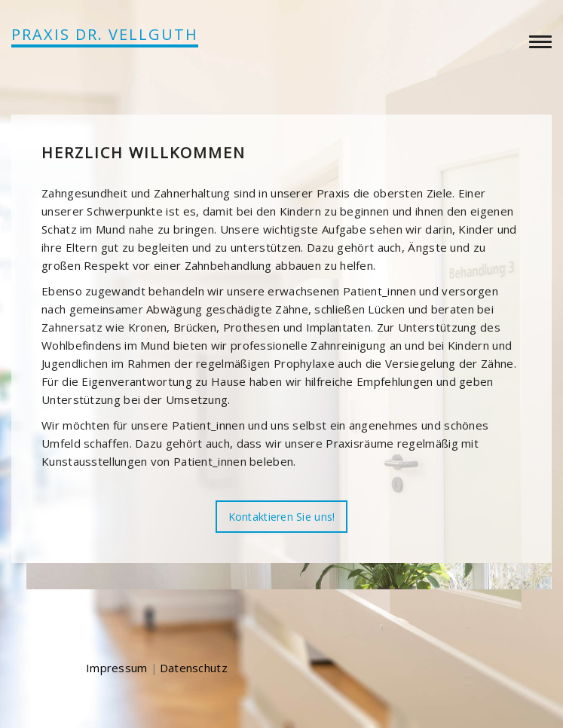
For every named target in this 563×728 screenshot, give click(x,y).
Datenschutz (194, 668)
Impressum (117, 668)
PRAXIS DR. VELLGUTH (105, 34)
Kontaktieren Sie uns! (282, 517)
